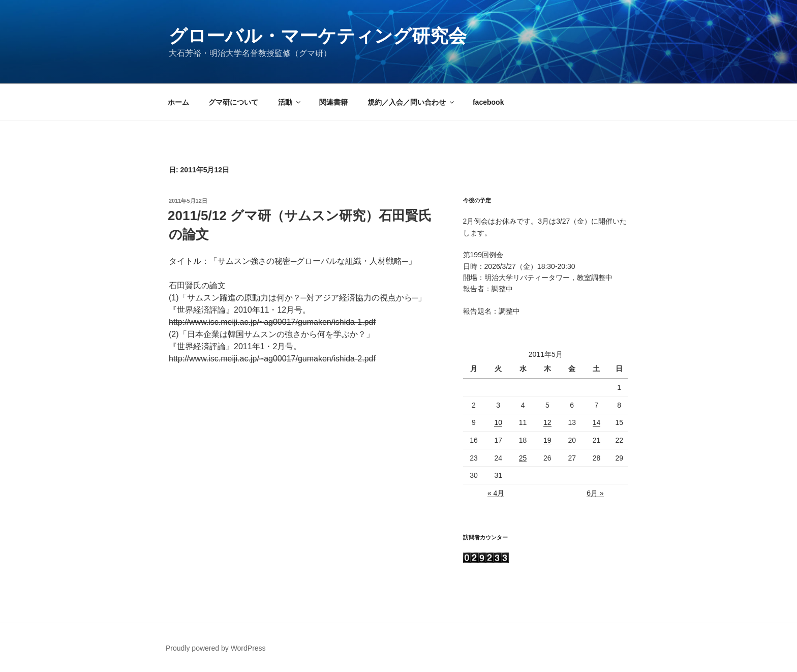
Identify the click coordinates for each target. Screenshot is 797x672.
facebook (488, 102)
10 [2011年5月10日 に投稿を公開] (498, 422)
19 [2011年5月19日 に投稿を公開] (547, 440)
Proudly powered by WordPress (216, 648)
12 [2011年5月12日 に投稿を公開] (547, 422)
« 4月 (496, 493)
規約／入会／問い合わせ (411, 102)
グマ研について (233, 102)
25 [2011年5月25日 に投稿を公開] (523, 458)
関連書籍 (333, 102)
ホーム (178, 102)
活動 (290, 102)
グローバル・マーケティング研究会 (318, 36)
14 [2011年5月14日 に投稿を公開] (597, 422)
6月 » (595, 493)
